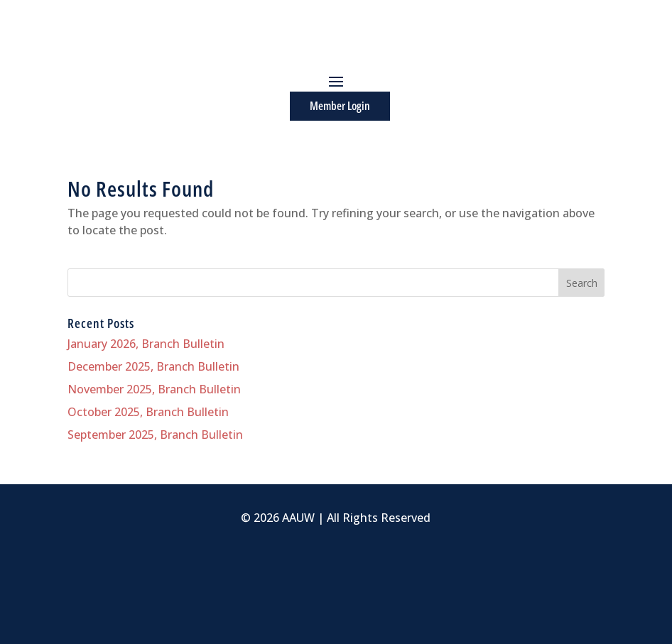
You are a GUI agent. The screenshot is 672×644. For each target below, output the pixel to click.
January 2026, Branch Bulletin (146, 344)
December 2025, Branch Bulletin (153, 366)
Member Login (340, 106)
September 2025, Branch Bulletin (155, 435)
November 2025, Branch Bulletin (154, 389)
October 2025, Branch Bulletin (148, 412)
